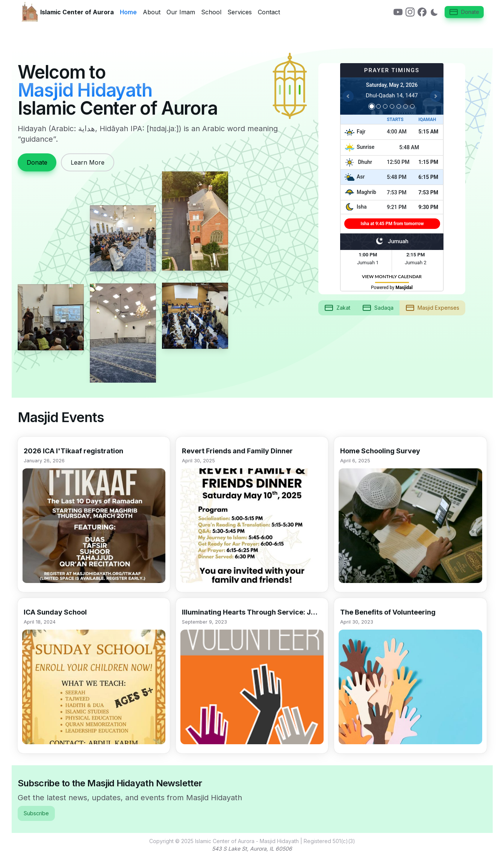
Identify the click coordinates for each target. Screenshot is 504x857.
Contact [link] (269, 12)
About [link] (152, 12)
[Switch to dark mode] (434, 12)
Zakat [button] (337, 308)
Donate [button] (464, 12)
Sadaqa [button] (378, 308)
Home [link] (128, 12)
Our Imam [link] (181, 12)
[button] (94, 514)
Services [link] (240, 12)
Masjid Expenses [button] (432, 308)
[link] (398, 12)
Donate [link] (37, 162)
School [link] (211, 12)
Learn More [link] (88, 162)
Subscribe (36, 813)
